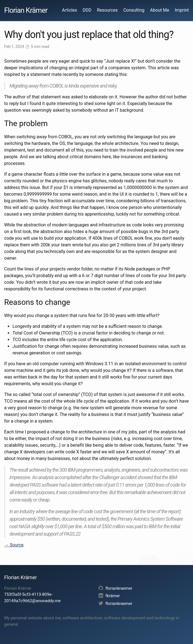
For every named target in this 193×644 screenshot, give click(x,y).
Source (17, 545)
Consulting (134, 10)
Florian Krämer (26, 10)
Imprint (182, 10)
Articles (69, 10)
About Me (160, 10)
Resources (107, 10)
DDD (87, 10)
